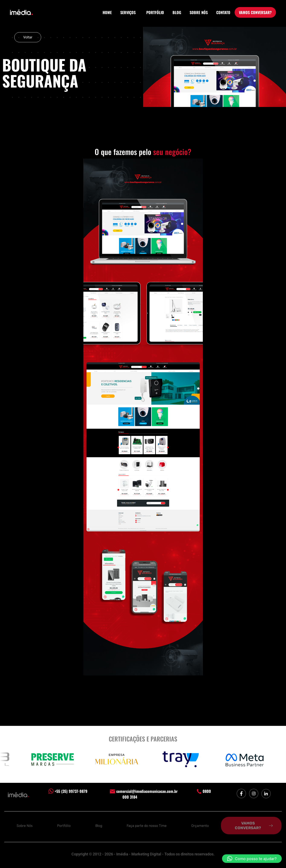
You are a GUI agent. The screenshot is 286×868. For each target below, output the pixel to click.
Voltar (28, 37)
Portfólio (64, 825)
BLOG (177, 12)
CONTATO (223, 12)
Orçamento (200, 825)
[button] (252, 859)
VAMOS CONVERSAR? (255, 12)
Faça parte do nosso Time (147, 825)
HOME (107, 12)
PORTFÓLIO (155, 12)
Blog (99, 825)
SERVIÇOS (129, 12)
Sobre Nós (25, 825)
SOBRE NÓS (199, 12)
